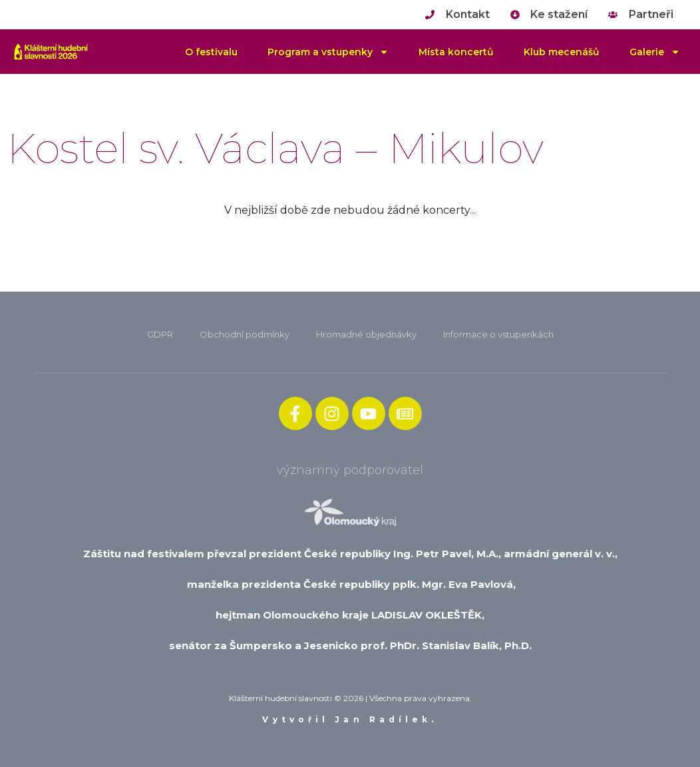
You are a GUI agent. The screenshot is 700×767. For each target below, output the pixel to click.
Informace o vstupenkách (498, 334)
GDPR (160, 334)
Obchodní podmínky (245, 334)
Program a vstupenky (328, 52)
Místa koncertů (456, 52)
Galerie (655, 52)
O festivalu (211, 52)
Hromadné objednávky (366, 334)
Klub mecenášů (562, 52)
